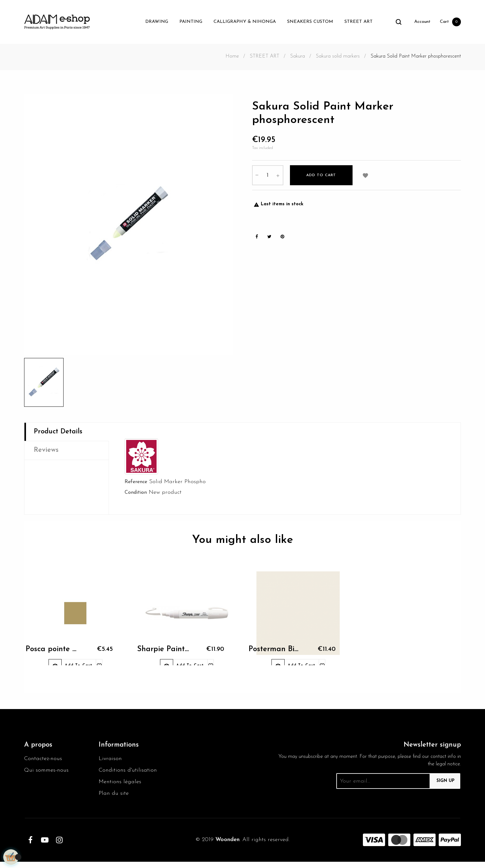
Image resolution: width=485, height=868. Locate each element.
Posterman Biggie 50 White (274, 655)
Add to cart (321, 178)
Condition (136, 494)
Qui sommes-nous (48, 774)
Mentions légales (121, 787)
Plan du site (115, 799)
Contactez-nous (45, 762)
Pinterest (282, 240)
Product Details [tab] (61, 432)
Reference (136, 483)
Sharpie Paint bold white (162, 655)
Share (257, 240)
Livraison (111, 762)
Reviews (47, 452)
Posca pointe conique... (51, 655)
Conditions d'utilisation (129, 774)
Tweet (270, 240)
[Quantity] (268, 178)
